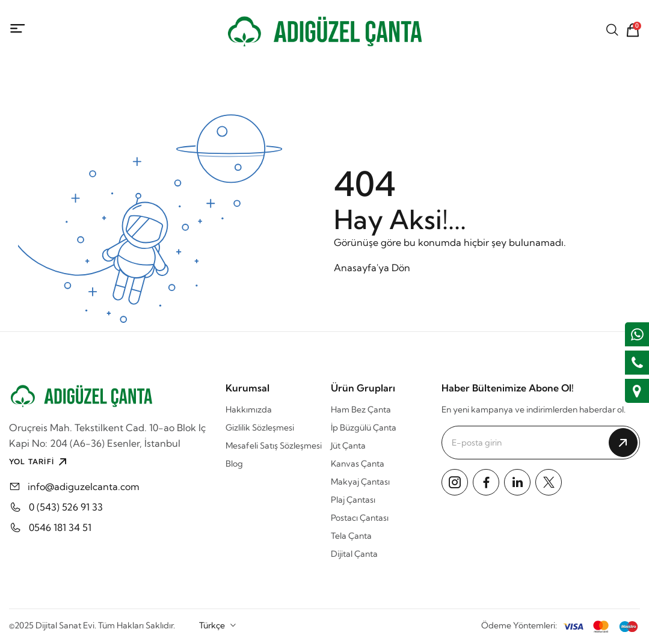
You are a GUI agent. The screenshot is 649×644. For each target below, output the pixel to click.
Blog (234, 464)
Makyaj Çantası (360, 482)
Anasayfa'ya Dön (372, 268)
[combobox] (218, 625)
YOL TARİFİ (39, 462)
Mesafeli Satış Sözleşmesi (274, 446)
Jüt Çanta (348, 446)
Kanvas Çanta (358, 464)
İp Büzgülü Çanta (364, 428)
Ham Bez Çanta (361, 409)
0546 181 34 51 (60, 527)
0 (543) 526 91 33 (66, 507)
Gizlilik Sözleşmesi (260, 428)
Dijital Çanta (354, 554)
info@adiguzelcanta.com (84, 486)
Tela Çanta (351, 536)
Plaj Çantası (353, 500)
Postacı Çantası (360, 518)
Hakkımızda (249, 409)
